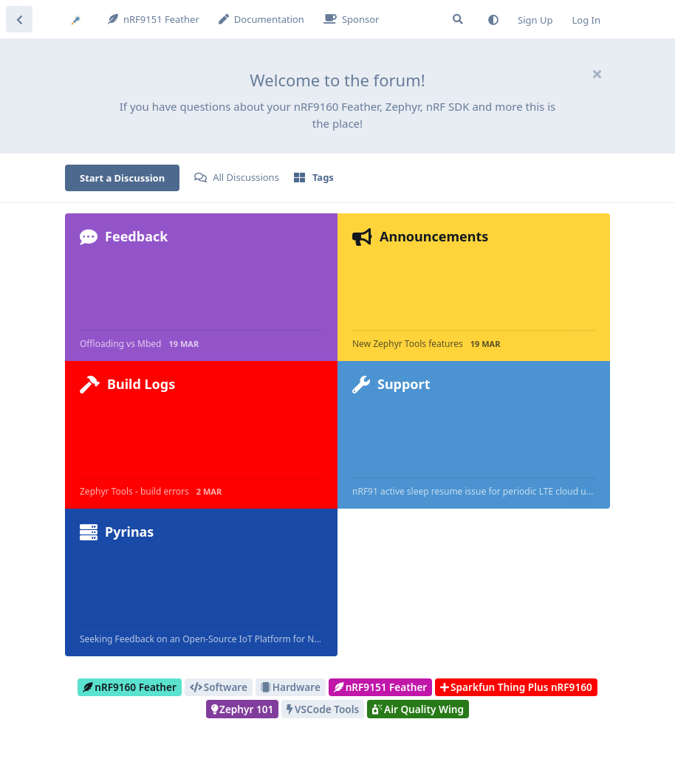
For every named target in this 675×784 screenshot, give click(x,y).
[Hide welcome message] (597, 74)
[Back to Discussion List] (19, 19)
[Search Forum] (458, 19)
